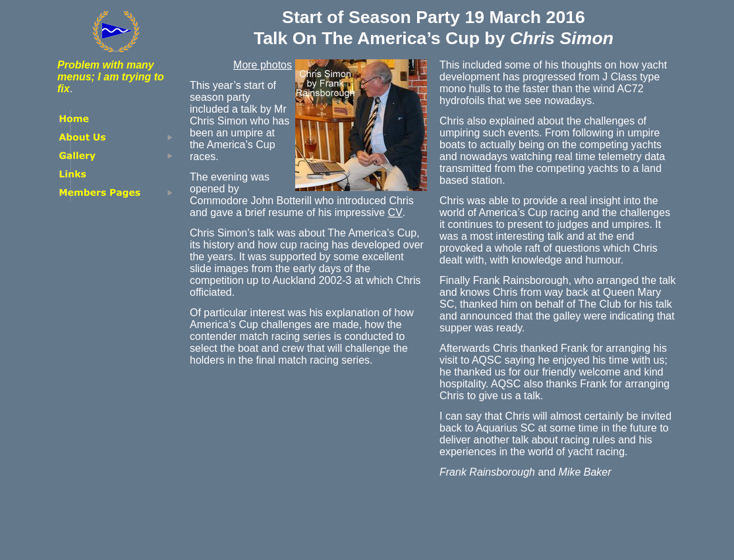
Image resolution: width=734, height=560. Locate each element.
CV (395, 212)
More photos (263, 65)
